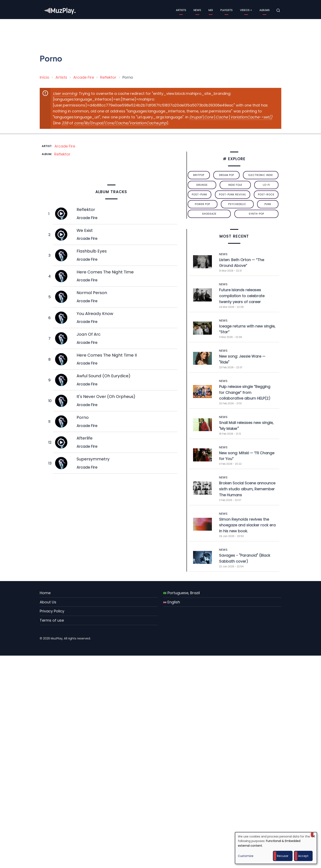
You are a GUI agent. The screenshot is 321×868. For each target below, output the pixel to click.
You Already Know (95, 314)
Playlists (226, 10)
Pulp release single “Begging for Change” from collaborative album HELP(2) (245, 393)
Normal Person (92, 293)
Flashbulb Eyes (92, 251)
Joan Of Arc (89, 334)
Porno (83, 417)
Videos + (246, 10)
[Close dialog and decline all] (314, 835)
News (197, 10)
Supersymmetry (93, 459)
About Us (48, 602)
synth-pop (256, 214)
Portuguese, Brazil (181, 593)
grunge (202, 185)
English (172, 602)
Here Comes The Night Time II (107, 355)
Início (45, 77)
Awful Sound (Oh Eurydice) (103, 376)
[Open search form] (278, 10)
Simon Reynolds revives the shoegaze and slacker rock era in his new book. (247, 525)
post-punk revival (233, 194)
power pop (202, 204)
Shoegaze (209, 214)
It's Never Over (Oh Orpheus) (106, 397)
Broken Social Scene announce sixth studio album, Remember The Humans (247, 489)
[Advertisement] (162, 34)
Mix (211, 10)
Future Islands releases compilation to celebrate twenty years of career (242, 296)
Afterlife (85, 438)
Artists (181, 10)
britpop (199, 175)
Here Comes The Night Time (105, 272)
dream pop (227, 175)
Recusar (283, 856)
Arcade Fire (84, 77)
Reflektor (108, 77)
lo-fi (266, 185)
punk (268, 204)
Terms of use (52, 620)
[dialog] (276, 848)
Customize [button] (246, 856)
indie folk (235, 185)
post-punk (199, 194)
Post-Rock (266, 194)
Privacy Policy (52, 611)
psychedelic (237, 204)
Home (45, 593)
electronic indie (261, 175)
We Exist (85, 230)
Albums (264, 10)
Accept (303, 856)
